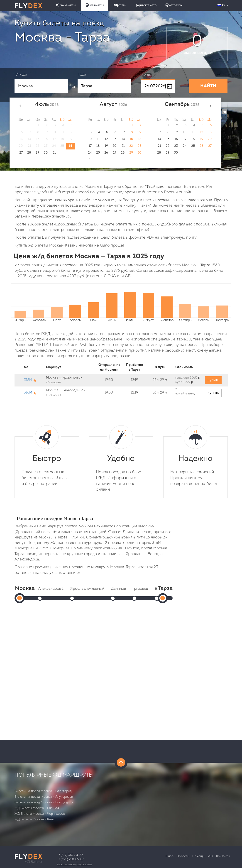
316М (28, 393)
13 (115, 139)
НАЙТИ (208, 86)
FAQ (210, 856)
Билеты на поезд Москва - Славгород (43, 791)
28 (29, 153)
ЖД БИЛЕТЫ (95, 5)
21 (123, 146)
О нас (169, 856)
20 (114, 146)
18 (98, 146)
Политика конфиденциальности (75, 864)
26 (70, 146)
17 (90, 146)
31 (54, 153)
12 (106, 139)
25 (98, 153)
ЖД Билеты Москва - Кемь (34, 820)
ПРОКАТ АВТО (146, 5)
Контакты (223, 856)
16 (140, 139)
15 (131, 139)
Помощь (198, 856)
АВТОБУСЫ (174, 5)
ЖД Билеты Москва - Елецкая (37, 808)
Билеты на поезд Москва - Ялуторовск (44, 797)
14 (123, 139)
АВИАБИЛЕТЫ (66, 5)
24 (90, 153)
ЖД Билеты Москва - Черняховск (40, 814)
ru (223, 5)
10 (90, 139)
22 (131, 146)
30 (46, 153)
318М (28, 380)
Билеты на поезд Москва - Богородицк (44, 803)
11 (98, 139)
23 (139, 146)
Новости (183, 856)
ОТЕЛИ (120, 5)
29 (37, 153)
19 (106, 146)
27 (21, 153)
